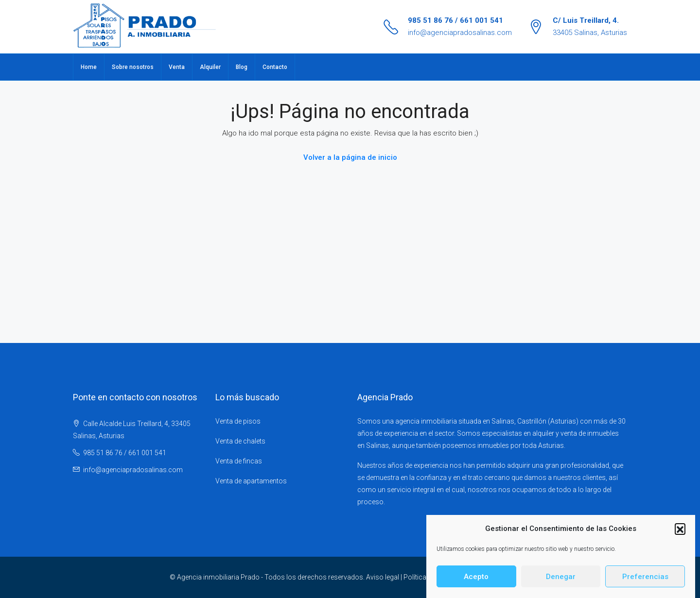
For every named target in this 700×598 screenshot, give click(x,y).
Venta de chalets (240, 441)
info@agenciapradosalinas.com (460, 33)
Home (89, 67)
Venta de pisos (238, 421)
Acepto (476, 582)
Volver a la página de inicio (350, 157)
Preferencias (645, 582)
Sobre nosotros (133, 67)
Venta (177, 67)
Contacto (275, 67)
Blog (242, 67)
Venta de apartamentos (251, 481)
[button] (680, 534)
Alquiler (210, 67)
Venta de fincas (239, 461)
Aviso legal (383, 577)
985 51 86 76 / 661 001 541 (455, 20)
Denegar (561, 582)
